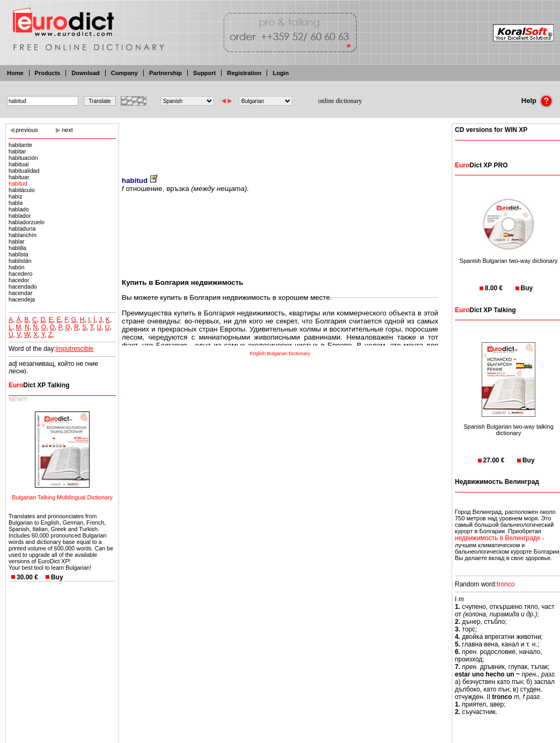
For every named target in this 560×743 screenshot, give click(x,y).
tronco (506, 584)
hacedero (20, 274)
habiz (15, 196)
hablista (19, 254)
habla (16, 203)
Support (204, 73)
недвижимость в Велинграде (498, 538)
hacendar (20, 293)
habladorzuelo (27, 222)
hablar (17, 241)
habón (17, 267)
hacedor (19, 280)
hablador (20, 216)
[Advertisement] (280, 142)
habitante (20, 145)
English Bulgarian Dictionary (280, 354)
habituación (23, 158)
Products (48, 73)
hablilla (17, 248)
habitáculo (22, 190)
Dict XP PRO (481, 165)
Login (281, 73)
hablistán (20, 261)
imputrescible (75, 349)
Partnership (165, 73)
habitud (18, 183)
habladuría (22, 229)
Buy (57, 577)
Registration (244, 73)
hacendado (23, 286)
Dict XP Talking (39, 385)
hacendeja (22, 299)
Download (86, 73)
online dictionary (340, 101)
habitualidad (24, 171)
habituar (19, 177)
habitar (17, 151)
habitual (19, 164)
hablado (19, 209)
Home (15, 73)
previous (27, 130)
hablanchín (23, 235)
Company (124, 73)
